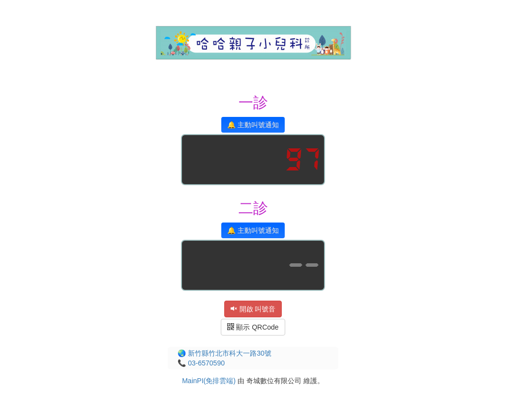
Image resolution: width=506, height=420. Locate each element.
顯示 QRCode (253, 327)
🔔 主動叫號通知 (253, 125)
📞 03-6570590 (201, 363)
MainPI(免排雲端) (209, 381)
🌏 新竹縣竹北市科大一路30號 (224, 353)
